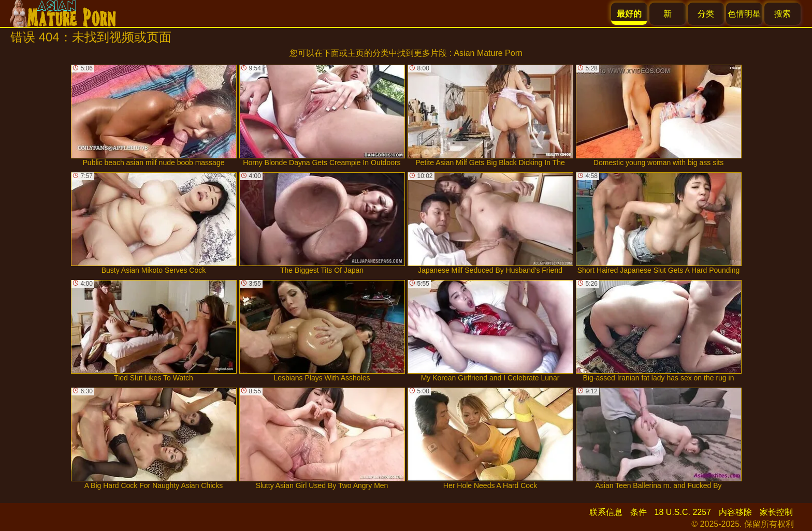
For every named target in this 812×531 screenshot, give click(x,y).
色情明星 (744, 14)
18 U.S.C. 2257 (683, 512)
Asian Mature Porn (488, 53)
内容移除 (735, 512)
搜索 (782, 14)
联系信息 (606, 512)
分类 (706, 14)
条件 (639, 512)
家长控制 (776, 512)
